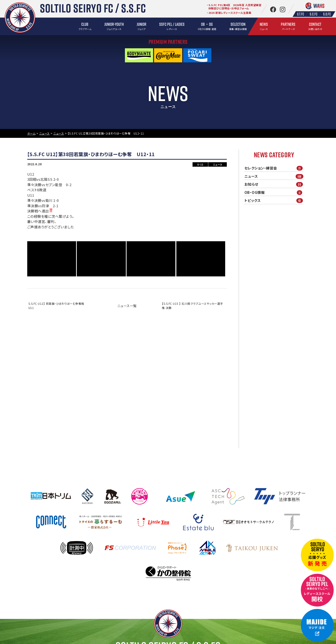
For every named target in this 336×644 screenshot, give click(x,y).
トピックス (274, 201)
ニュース (274, 176)
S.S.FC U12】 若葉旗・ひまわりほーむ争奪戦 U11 (58, 306)
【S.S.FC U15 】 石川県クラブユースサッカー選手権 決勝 (192, 306)
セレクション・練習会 (274, 168)
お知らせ (274, 184)
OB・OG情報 (274, 192)
